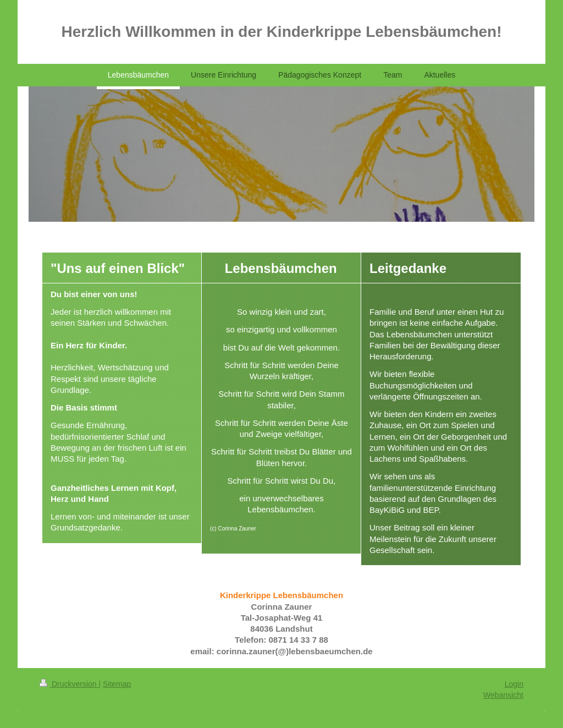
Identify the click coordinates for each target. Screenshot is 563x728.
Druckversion (69, 684)
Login (514, 684)
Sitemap (117, 684)
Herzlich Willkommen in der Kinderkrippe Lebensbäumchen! (281, 32)
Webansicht (503, 695)
